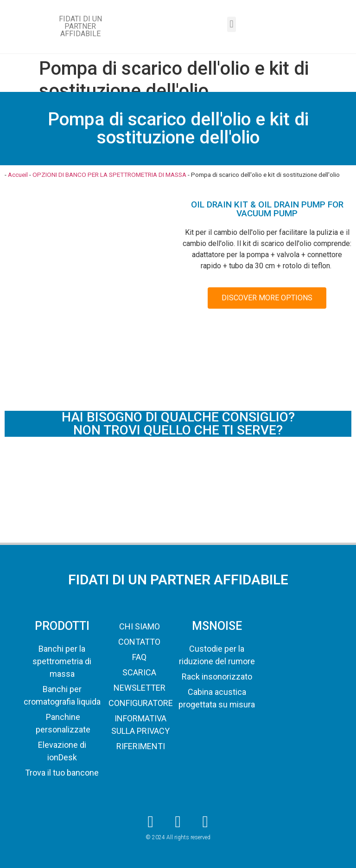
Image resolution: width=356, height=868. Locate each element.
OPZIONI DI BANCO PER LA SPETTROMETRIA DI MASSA (109, 175)
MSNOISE (217, 626)
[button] (232, 24)
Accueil (18, 175)
